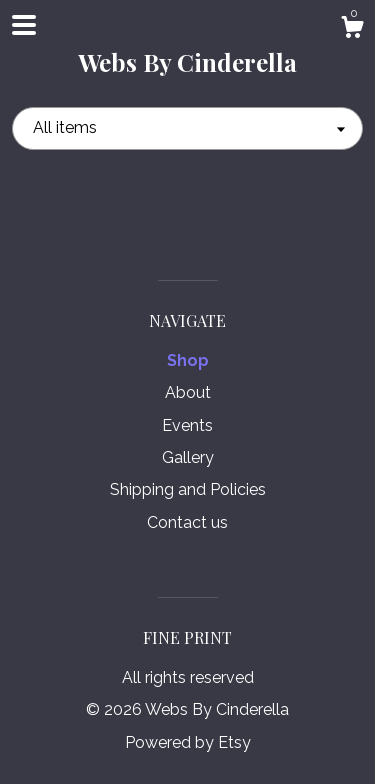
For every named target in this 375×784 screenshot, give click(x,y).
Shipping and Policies (188, 489)
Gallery (188, 457)
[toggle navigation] (24, 25)
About (188, 392)
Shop (188, 360)
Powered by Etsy (188, 742)
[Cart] (352, 30)
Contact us (187, 522)
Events (187, 425)
